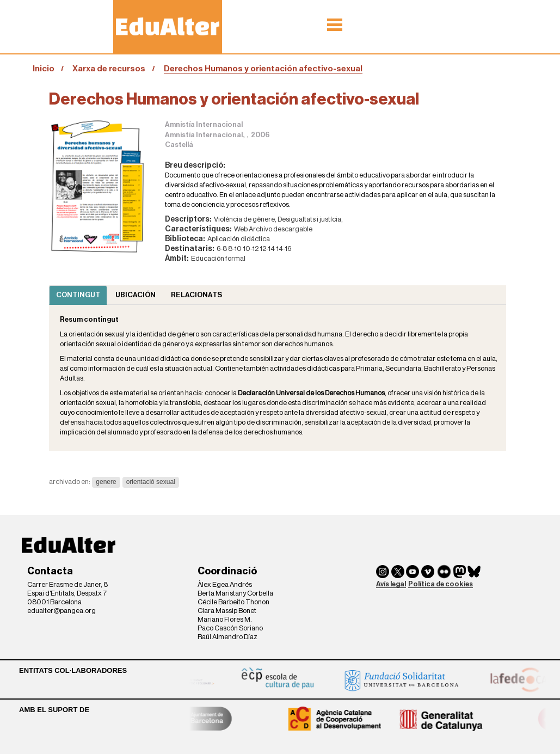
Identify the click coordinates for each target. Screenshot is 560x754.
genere (106, 482)
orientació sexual (151, 482)
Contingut (78, 295)
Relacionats (196, 295)
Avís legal (391, 584)
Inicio (44, 69)
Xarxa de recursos (109, 69)
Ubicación (136, 295)
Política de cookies (441, 584)
